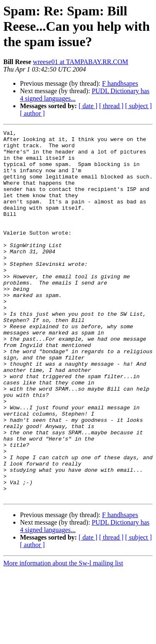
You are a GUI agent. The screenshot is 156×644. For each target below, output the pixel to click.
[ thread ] (111, 106)
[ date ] (88, 106)
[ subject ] (139, 106)
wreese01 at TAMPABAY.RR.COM (80, 62)
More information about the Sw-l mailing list (63, 637)
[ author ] (32, 113)
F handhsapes (120, 83)
